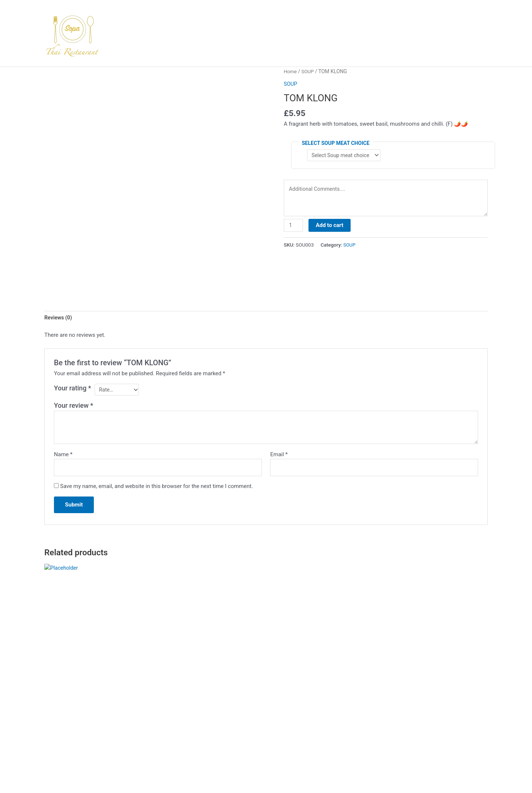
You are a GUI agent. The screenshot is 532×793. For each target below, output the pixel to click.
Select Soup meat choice (336, 143)
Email (279, 456)
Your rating (73, 389)
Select (63, 716)
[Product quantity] (294, 228)
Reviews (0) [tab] (59, 318)
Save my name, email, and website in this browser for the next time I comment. (157, 489)
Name (63, 456)
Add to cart (330, 228)
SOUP (309, 71)
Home (291, 71)
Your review (74, 407)
